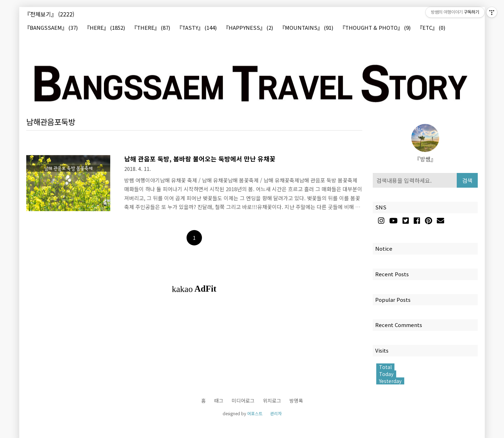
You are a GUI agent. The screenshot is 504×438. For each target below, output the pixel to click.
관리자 (276, 413)
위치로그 (272, 401)
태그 (219, 401)
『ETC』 (431, 28)
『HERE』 (105, 28)
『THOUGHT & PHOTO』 (375, 28)
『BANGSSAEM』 (51, 28)
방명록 (296, 401)
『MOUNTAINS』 (306, 28)
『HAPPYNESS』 (248, 28)
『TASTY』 (197, 28)
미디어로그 (243, 401)
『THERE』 (151, 28)
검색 (467, 180)
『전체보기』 (49, 14)
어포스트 (255, 413)
